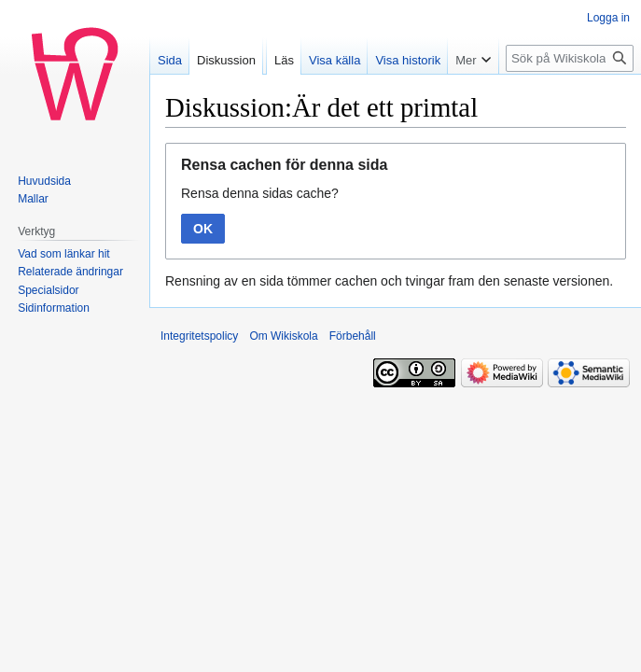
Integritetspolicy (199, 336)
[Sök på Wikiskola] (570, 58)
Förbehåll (353, 336)
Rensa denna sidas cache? (260, 193)
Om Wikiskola (283, 336)
